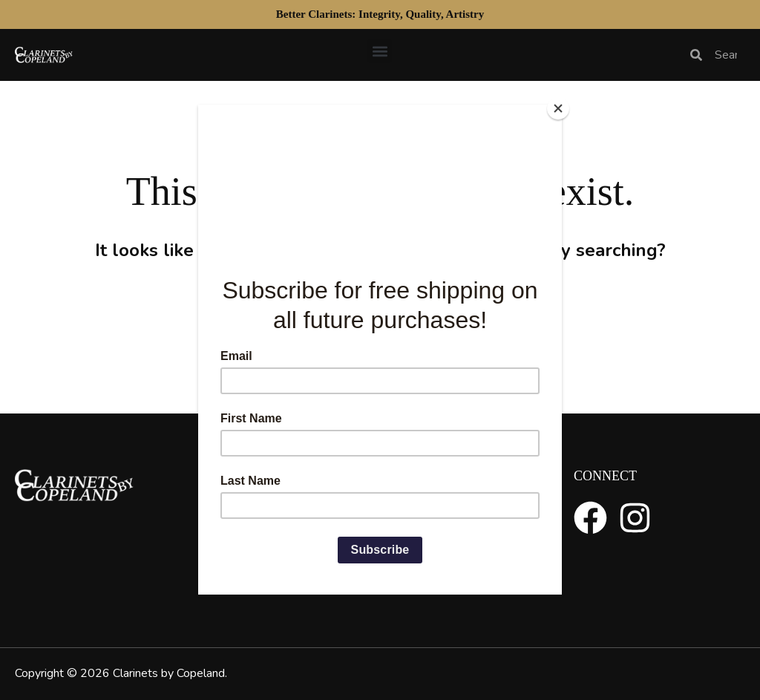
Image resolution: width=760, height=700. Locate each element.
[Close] (558, 108)
